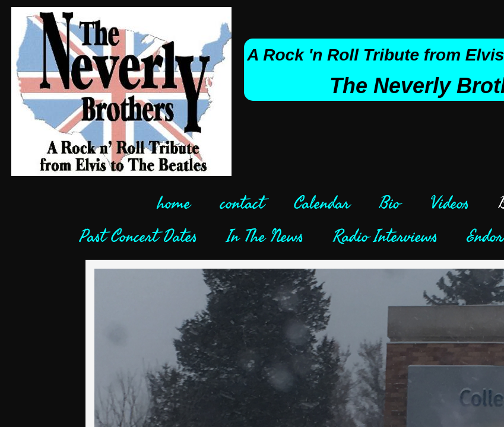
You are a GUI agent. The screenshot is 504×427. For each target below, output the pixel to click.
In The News (265, 237)
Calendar (322, 203)
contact (242, 203)
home (174, 203)
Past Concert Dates (138, 237)
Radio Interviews (385, 237)
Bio (390, 203)
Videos (449, 203)
